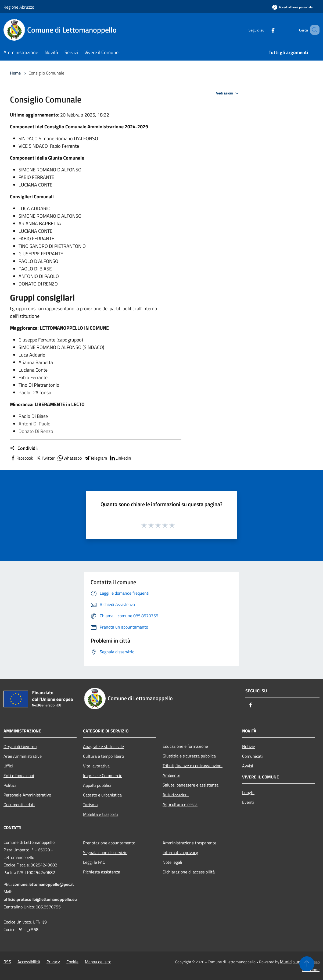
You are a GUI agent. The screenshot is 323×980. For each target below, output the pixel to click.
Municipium (291, 962)
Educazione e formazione (185, 746)
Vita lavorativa (96, 766)
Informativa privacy (180, 852)
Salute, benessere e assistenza (191, 785)
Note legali (172, 862)
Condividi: (24, 448)
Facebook (21, 458)
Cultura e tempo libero (103, 756)
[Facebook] (265, 30)
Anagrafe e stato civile (103, 746)
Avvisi (248, 766)
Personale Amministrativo (27, 795)
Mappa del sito (98, 962)
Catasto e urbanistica (102, 795)
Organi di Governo (20, 746)
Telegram (95, 458)
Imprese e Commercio (103, 775)
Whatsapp (69, 458)
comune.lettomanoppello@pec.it (43, 884)
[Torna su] (307, 964)
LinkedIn (120, 458)
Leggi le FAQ (94, 862)
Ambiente (171, 775)
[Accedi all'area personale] (292, 7)
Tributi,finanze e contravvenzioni (193, 766)
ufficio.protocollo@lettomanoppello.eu (40, 899)
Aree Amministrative (23, 756)
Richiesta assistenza (102, 872)
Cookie (72, 962)
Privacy (53, 962)
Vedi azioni (228, 93)
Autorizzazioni (176, 795)
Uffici (8, 766)
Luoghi (248, 792)
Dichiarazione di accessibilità (189, 872)
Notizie (249, 746)
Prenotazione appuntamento (109, 843)
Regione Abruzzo (19, 7)
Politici (10, 785)
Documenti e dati (19, 805)
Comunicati (252, 756)
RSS (7, 962)
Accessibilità (29, 962)
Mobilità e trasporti (101, 814)
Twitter (45, 458)
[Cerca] (313, 30)
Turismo (90, 805)
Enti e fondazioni (19, 775)
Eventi (248, 802)
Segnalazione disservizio (105, 852)
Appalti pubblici (97, 785)
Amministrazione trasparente (189, 843)
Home (15, 73)
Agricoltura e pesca (180, 804)
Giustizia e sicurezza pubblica (189, 756)
